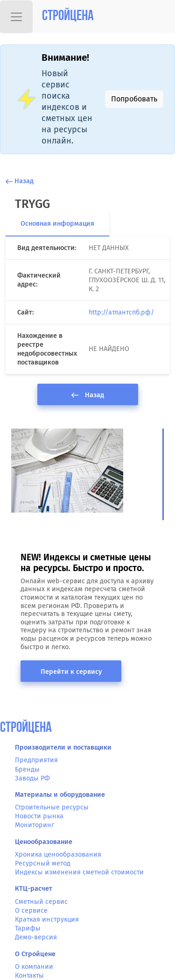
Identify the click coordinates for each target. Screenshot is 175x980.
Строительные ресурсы (52, 807)
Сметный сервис (41, 902)
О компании (34, 967)
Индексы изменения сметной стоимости (79, 872)
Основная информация (57, 224)
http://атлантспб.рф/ (121, 312)
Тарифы (28, 928)
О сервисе (31, 911)
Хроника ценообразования (58, 855)
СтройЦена (26, 728)
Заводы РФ (32, 778)
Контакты (29, 976)
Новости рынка (39, 816)
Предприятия (36, 760)
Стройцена (68, 17)
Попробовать (134, 99)
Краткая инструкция (47, 919)
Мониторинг (35, 825)
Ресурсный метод (43, 863)
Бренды (27, 769)
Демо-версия (36, 937)
